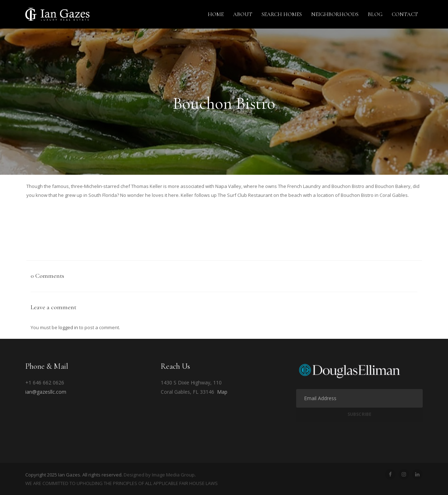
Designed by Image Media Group (159, 475)
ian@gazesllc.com (46, 392)
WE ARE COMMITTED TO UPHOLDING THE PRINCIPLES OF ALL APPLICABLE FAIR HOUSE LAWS (122, 483)
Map (222, 392)
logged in (68, 327)
